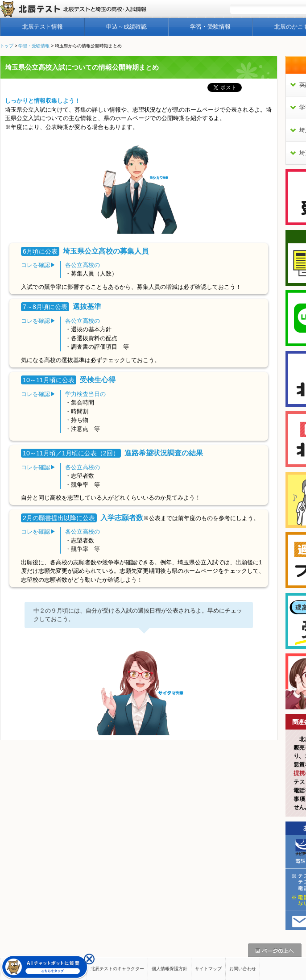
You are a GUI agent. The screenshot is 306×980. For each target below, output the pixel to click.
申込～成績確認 (126, 27)
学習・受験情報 (210, 27)
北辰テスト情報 (43, 27)
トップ (7, 46)
